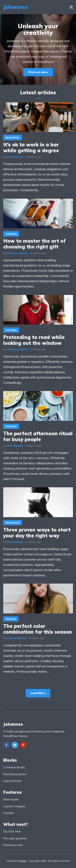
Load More (38, 693)
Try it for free (12, 831)
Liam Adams (15, 157)
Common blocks (14, 767)
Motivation (13, 137)
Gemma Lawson (17, 253)
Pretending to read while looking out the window (34, 340)
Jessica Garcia (16, 638)
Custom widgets (14, 806)
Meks (23, 861)
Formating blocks (15, 774)
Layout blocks (12, 781)
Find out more (38, 72)
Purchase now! (13, 845)
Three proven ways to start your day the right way (37, 533)
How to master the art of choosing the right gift (34, 244)
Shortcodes (11, 799)
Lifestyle (11, 234)
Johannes (15, 7)
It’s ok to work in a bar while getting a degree (31, 148)
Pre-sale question (15, 838)
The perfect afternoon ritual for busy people (38, 436)
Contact (9, 813)
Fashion (11, 619)
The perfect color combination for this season (38, 629)
